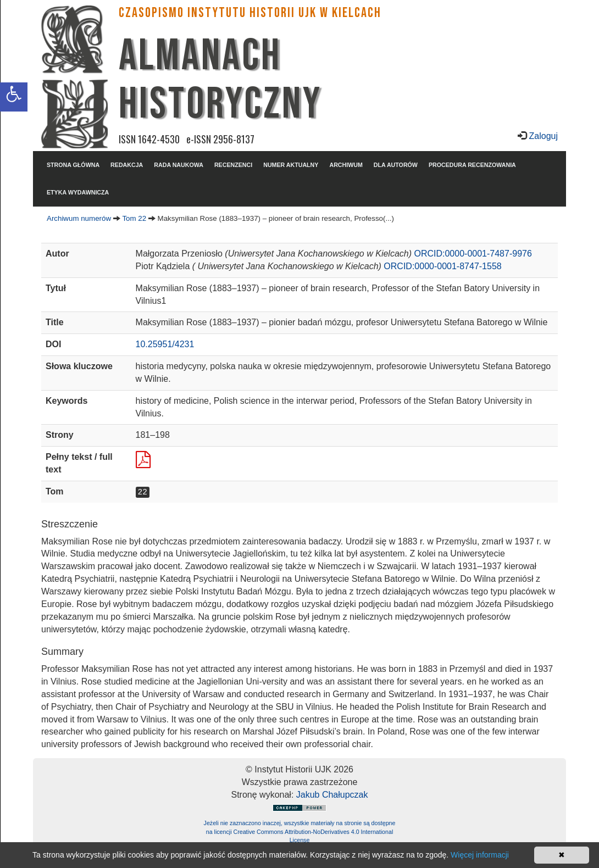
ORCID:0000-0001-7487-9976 (473, 254)
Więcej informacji (480, 855)
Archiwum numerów (79, 218)
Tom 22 (134, 218)
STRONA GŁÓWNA (73, 165)
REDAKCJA (127, 165)
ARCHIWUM (346, 165)
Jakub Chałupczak (332, 795)
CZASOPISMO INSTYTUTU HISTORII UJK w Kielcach (250, 13)
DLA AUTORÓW (396, 165)
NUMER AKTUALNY (291, 165)
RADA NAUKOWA (179, 165)
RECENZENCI (233, 165)
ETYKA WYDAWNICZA (78, 192)
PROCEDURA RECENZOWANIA (472, 165)
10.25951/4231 (165, 344)
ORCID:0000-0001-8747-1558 (442, 266)
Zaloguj (542, 136)
